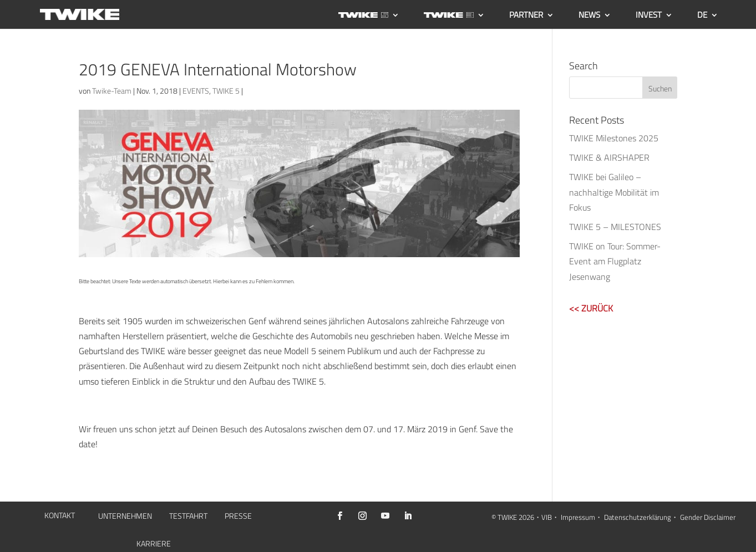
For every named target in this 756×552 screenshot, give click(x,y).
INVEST (649, 16)
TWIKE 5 (226, 91)
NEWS (589, 16)
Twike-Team (112, 91)
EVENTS (196, 91)
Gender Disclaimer (708, 517)
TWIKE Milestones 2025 (614, 138)
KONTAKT (60, 516)
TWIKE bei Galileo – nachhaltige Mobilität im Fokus (614, 192)
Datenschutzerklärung (638, 517)
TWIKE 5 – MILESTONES (615, 227)
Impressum (578, 517)
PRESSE (238, 517)
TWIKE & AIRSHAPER (609, 157)
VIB (547, 517)
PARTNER (526, 16)
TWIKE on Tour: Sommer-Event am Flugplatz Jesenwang (615, 261)
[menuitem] (708, 20)
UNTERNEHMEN (125, 517)
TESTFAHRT (188, 517)
